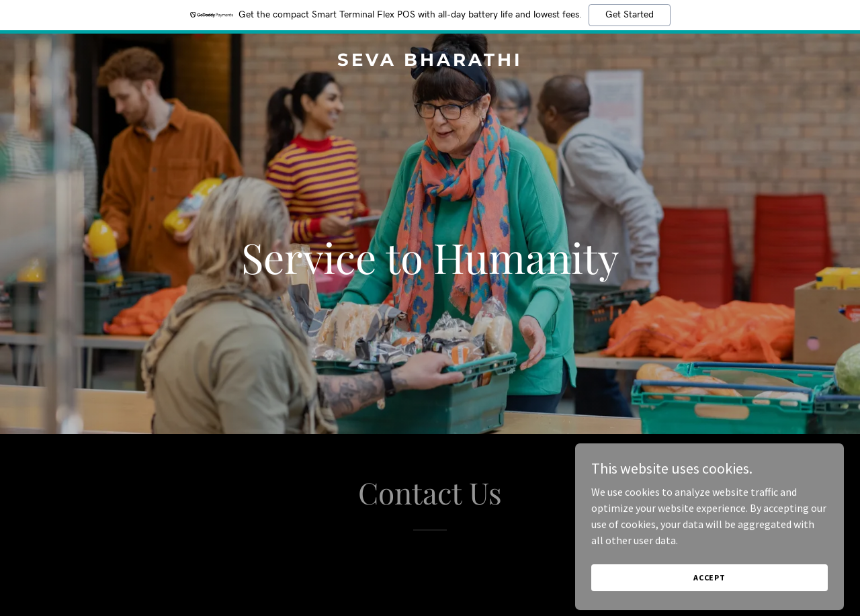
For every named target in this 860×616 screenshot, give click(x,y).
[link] (430, 62)
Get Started (630, 15)
